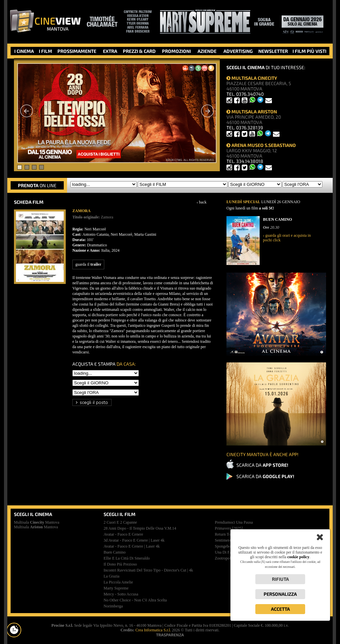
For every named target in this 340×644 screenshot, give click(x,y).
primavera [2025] (229, 528)
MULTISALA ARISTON (252, 112)
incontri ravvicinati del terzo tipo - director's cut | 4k (148, 570)
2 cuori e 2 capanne (120, 522)
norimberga (113, 606)
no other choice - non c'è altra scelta (135, 600)
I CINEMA (24, 51)
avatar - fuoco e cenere (123, 534)
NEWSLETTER (273, 51)
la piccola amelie (118, 582)
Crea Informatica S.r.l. (153, 630)
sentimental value (229, 540)
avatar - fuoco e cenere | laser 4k (132, 546)
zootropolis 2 (226, 558)
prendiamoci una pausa (234, 522)
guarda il (88, 264)
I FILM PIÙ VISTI (309, 51)
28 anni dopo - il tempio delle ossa (140, 528)
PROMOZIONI (176, 51)
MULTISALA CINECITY (252, 78)
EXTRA (110, 51)
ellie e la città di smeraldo (127, 558)
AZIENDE (207, 51)
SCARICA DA (262, 465)
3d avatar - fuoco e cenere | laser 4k (134, 540)
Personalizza (280, 594)
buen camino (115, 552)
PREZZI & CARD (139, 51)
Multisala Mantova (37, 522)
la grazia (112, 576)
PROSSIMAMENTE (77, 51)
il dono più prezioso (120, 564)
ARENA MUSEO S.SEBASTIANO (261, 145)
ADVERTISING (238, 51)
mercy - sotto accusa (121, 594)
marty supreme (116, 588)
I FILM (45, 51)
